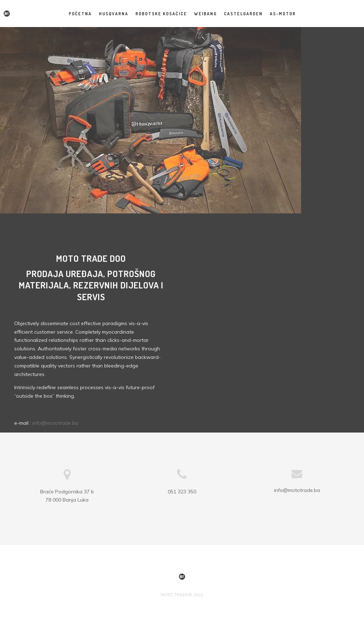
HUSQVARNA (114, 14)
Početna (80, 14)
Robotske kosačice (161, 14)
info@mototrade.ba (55, 423)
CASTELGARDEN (243, 14)
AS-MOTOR (283, 14)
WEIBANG (205, 14)
